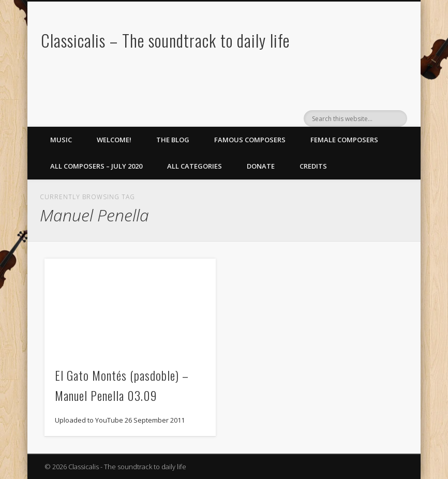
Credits (313, 166)
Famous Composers (250, 140)
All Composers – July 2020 (96, 166)
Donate (261, 166)
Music (61, 140)
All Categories (195, 166)
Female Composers (344, 140)
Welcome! (114, 140)
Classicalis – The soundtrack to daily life (165, 40)
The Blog (173, 140)
